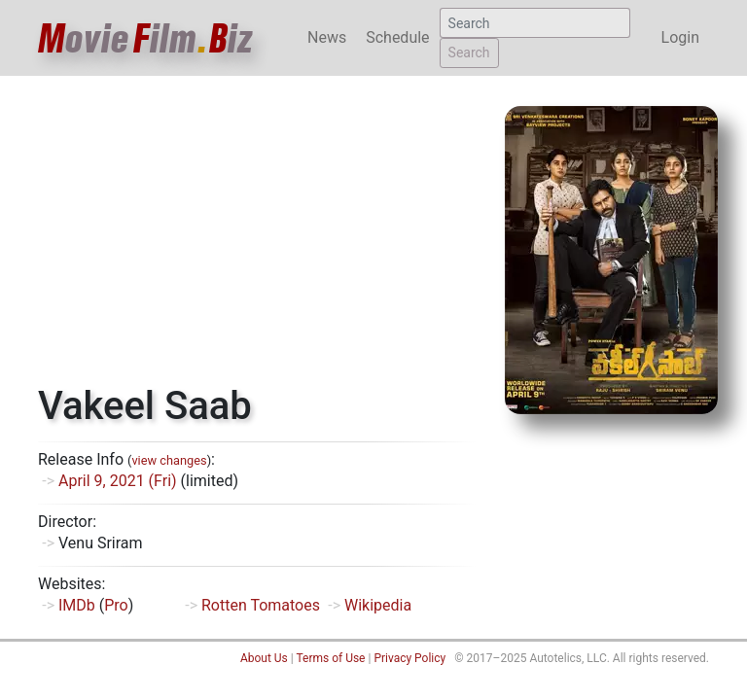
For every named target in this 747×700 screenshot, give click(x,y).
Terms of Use (330, 658)
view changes (169, 460)
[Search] (535, 23)
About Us (264, 658)
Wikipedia (378, 605)
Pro (116, 605)
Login (680, 37)
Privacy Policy (409, 658)
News (327, 37)
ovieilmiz (146, 38)
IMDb (77, 605)
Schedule (397, 37)
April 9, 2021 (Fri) (118, 481)
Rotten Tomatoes (261, 605)
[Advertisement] (257, 237)
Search (469, 52)
